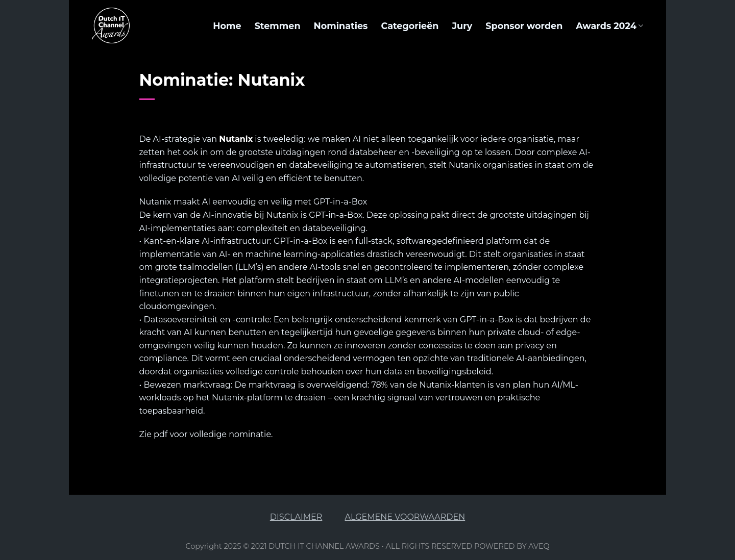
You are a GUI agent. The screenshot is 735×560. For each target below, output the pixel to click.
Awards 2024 (609, 26)
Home (227, 26)
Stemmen (278, 26)
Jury (462, 26)
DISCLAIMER (296, 517)
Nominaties (341, 26)
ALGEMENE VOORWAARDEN (405, 517)
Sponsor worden (524, 26)
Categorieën (410, 26)
